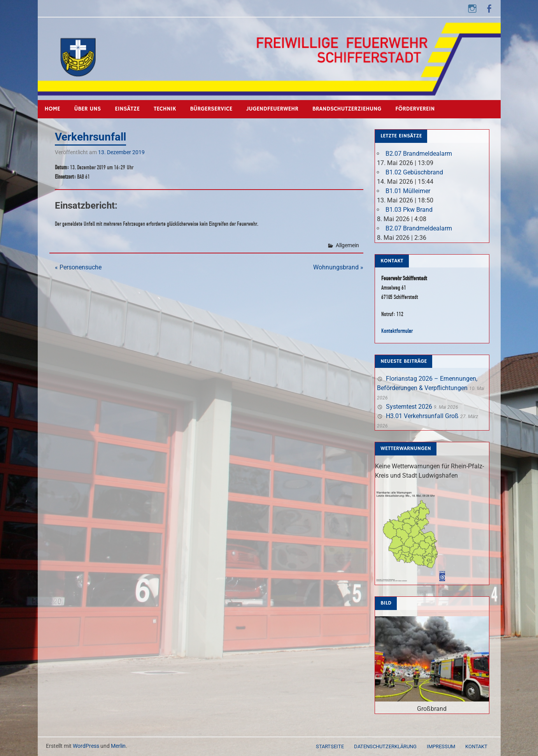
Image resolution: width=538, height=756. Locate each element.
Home (53, 109)
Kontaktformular (397, 331)
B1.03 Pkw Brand (409, 210)
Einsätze (127, 109)
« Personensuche (78, 267)
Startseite (330, 746)
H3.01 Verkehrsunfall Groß (422, 416)
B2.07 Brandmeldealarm (419, 154)
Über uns (88, 109)
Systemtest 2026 (409, 407)
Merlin (118, 746)
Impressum (441, 746)
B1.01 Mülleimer (408, 191)
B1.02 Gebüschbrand (414, 172)
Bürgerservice (211, 109)
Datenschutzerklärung (385, 746)
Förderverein (415, 109)
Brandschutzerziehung (347, 109)
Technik (165, 109)
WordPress (86, 746)
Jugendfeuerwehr (272, 109)
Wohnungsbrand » (338, 267)
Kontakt (476, 746)
